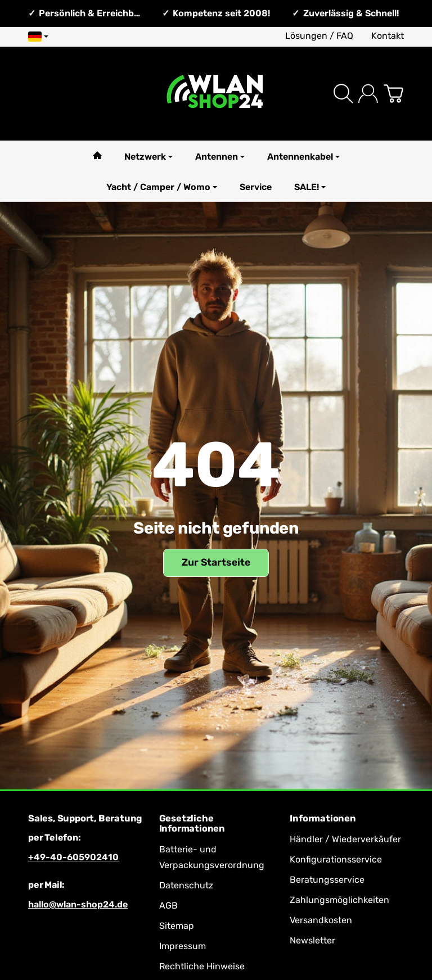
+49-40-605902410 (73, 857)
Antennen (220, 157)
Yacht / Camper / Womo (162, 187)
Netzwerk (148, 157)
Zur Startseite (216, 562)
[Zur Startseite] (216, 94)
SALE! (310, 187)
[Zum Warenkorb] (393, 94)
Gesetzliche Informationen (192, 824)
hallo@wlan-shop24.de (78, 904)
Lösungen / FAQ (319, 36)
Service (256, 187)
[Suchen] (343, 94)
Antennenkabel (303, 157)
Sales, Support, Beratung (85, 819)
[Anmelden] (368, 94)
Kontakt (388, 36)
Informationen (323, 819)
